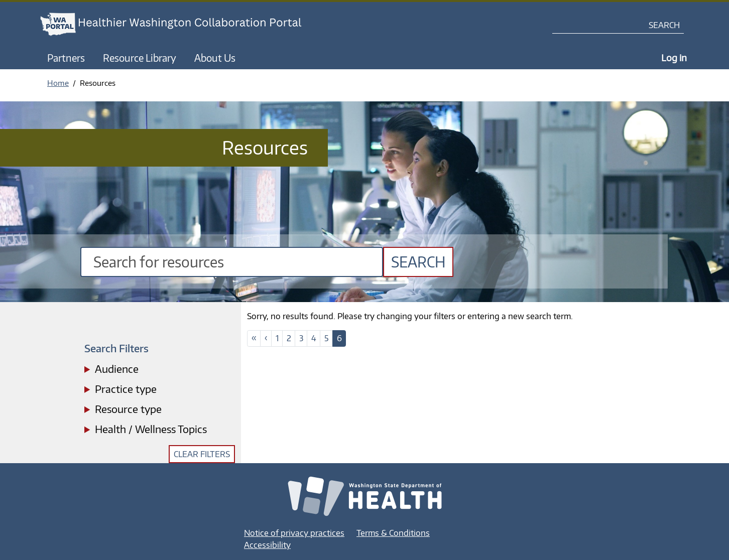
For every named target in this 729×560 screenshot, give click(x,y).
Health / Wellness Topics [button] (151, 429)
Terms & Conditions (393, 533)
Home (58, 83)
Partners (66, 58)
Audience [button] (117, 369)
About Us (215, 58)
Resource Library (140, 58)
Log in (674, 57)
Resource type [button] (128, 409)
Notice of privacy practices (294, 533)
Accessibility (267, 545)
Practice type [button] (126, 389)
